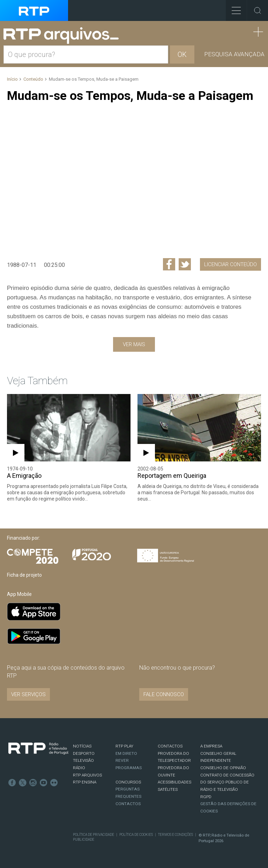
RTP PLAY (124, 746)
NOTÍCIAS (82, 746)
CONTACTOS (170, 746)
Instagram (33, 783)
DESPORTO (84, 753)
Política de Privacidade (94, 835)
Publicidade (84, 840)
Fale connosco (164, 694)
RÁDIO (79, 768)
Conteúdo (33, 79)
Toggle (258, 10)
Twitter (23, 783)
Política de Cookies (136, 835)
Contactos (128, 804)
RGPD (206, 797)
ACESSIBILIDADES (174, 782)
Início (12, 79)
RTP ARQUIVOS (87, 775)
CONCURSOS (128, 782)
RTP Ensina (85, 782)
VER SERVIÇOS (28, 694)
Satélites (168, 789)
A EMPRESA (211, 746)
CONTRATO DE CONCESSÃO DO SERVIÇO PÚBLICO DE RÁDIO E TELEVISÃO (227, 782)
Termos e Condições (176, 835)
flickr (54, 783)
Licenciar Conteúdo (230, 264)
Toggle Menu (233, 8)
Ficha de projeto (24, 575)
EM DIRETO (126, 753)
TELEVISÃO (83, 760)
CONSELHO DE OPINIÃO (223, 768)
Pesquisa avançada (234, 54)
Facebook (12, 783)
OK (182, 54)
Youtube (44, 783)
